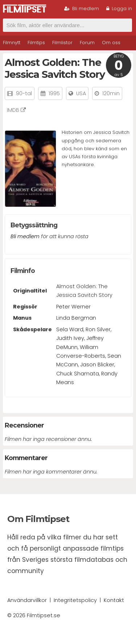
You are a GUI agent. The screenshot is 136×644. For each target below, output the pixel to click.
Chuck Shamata (78, 374)
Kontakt (114, 600)
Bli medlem (82, 9)
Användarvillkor (27, 600)
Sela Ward (70, 329)
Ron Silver (98, 329)
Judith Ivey (70, 338)
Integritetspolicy (75, 600)
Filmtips (36, 43)
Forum (87, 43)
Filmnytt (12, 43)
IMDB (16, 110)
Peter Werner (73, 307)
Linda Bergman (76, 318)
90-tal (24, 93)
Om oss (111, 43)
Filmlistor (62, 43)
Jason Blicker (97, 365)
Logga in (119, 9)
